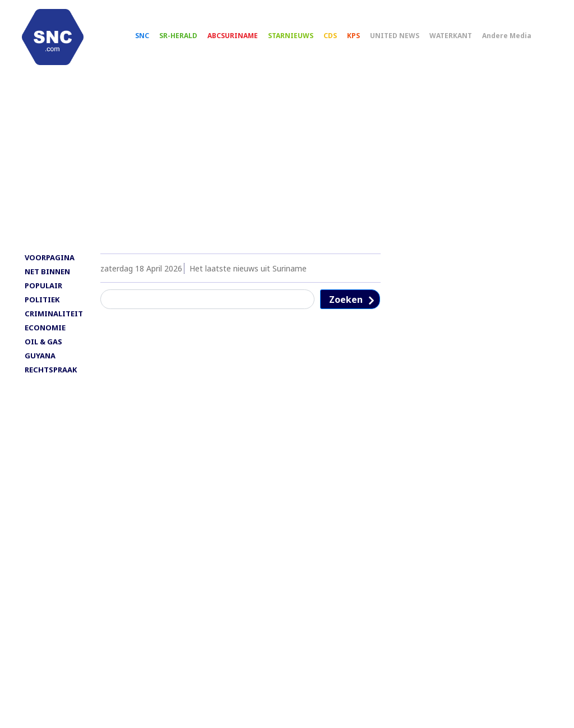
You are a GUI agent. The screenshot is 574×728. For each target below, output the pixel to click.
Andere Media (517, 40)
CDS (340, 40)
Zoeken (346, 309)
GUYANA (40, 365)
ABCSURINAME (243, 40)
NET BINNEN (47, 281)
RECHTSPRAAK (51, 379)
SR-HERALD (188, 40)
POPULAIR (43, 295)
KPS (364, 40)
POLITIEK (42, 309)
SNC (152, 40)
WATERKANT (461, 40)
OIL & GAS (43, 351)
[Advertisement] (287, 172)
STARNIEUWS (301, 40)
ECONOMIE (45, 337)
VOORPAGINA (50, 267)
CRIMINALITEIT (54, 323)
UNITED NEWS (405, 40)
